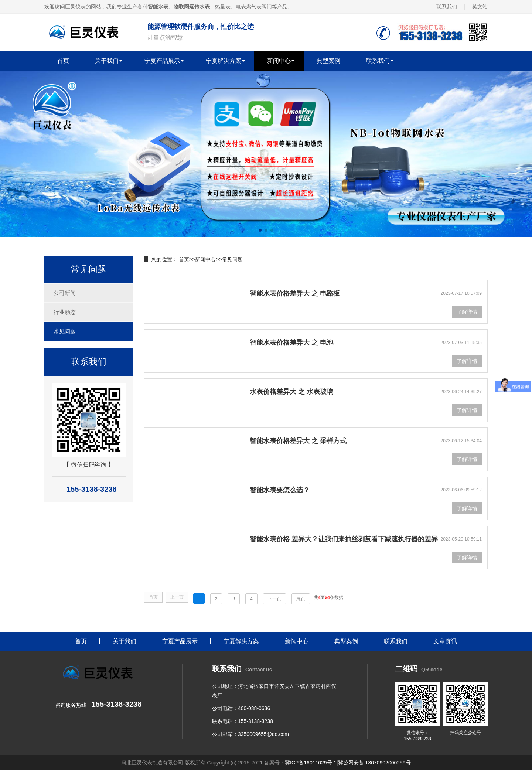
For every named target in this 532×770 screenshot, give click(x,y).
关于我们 (107, 61)
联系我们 (447, 7)
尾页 (301, 599)
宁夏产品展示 (162, 61)
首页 (63, 61)
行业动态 (65, 312)
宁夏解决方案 (224, 61)
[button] (260, 230)
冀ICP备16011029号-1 (311, 763)
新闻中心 (279, 61)
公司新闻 (65, 293)
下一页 (274, 599)
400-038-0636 (254, 708)
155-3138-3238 (255, 721)
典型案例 (328, 61)
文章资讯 (445, 641)
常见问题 (65, 331)
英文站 (480, 7)
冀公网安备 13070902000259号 (374, 763)
